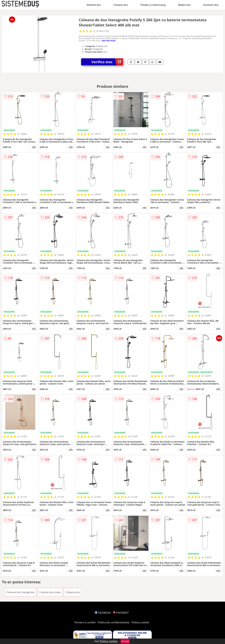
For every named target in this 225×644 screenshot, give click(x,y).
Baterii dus (184, 5)
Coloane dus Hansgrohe (20, 592)
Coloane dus (121, 5)
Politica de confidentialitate (114, 622)
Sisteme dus (94, 5)
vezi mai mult (108, 41)
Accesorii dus (211, 5)
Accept (125, 641)
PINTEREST (121, 613)
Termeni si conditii (85, 622)
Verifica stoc (107, 62)
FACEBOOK (103, 613)
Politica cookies (140, 622)
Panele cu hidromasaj (153, 5)
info (34, 147)
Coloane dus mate (50, 592)
